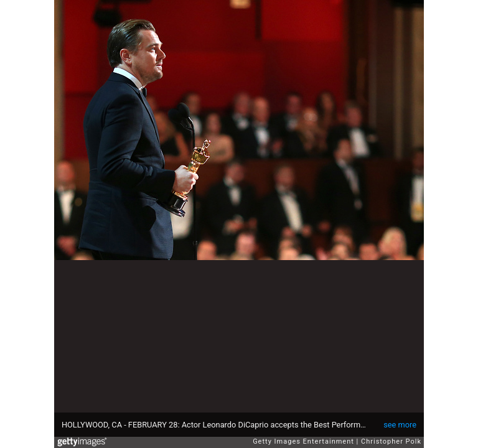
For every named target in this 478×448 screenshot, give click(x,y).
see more (400, 425)
